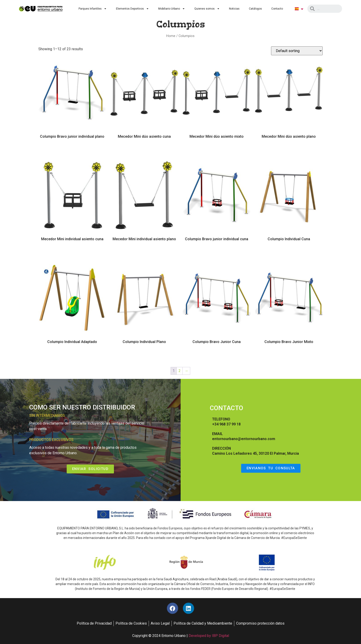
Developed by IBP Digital (209, 636)
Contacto (277, 9)
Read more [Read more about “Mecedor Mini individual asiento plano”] (144, 252)
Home (171, 36)
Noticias (234, 9)
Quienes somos (207, 9)
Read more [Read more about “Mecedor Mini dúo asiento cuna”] (144, 150)
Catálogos (255, 9)
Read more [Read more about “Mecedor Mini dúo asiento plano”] (289, 150)
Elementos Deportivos (132, 9)
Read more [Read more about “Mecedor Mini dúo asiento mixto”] (217, 150)
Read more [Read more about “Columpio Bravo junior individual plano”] (72, 150)
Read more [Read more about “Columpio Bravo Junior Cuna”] (217, 355)
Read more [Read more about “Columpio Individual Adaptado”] (72, 355)
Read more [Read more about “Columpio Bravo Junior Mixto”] (289, 355)
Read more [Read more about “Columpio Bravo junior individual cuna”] (217, 252)
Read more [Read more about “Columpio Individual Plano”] (144, 355)
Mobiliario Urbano (172, 9)
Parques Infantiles (93, 9)
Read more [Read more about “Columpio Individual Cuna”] (289, 252)
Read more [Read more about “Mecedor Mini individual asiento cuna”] (72, 252)
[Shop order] (297, 51)
